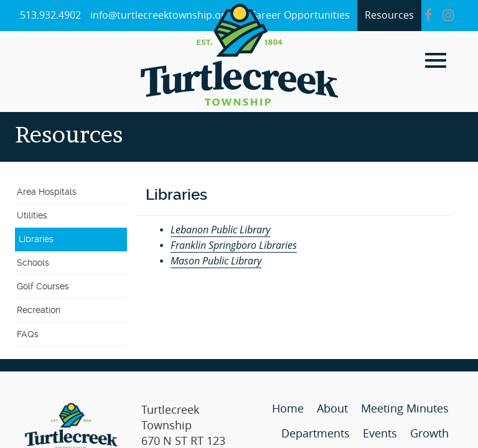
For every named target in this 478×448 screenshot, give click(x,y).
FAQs (28, 334)
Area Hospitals (47, 192)
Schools (33, 263)
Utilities (32, 215)
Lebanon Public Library (220, 230)
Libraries (36, 239)
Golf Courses (43, 286)
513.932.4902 (50, 15)
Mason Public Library (216, 261)
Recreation (39, 310)
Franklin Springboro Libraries (234, 245)
